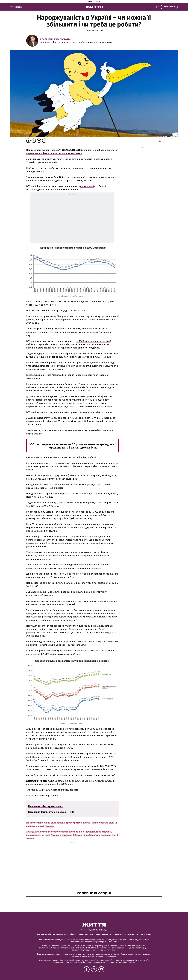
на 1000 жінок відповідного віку (93, 341)
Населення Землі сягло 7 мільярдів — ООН (51, 812)
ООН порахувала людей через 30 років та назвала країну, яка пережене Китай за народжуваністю (72, 446)
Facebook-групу (59, 835)
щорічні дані (87, 186)
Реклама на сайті (44, 934)
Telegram (78, 835)
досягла (79, 745)
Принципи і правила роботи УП (126, 934)
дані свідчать (49, 159)
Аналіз (30, 729)
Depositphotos (71, 790)
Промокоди (146, 934)
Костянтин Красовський (55, 39)
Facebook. (50, 826)
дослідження (47, 642)
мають (84, 475)
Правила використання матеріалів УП (95, 934)
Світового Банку (47, 503)
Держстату (44, 353)
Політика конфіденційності (65, 934)
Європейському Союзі (40, 512)
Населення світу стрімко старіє (45, 806)
